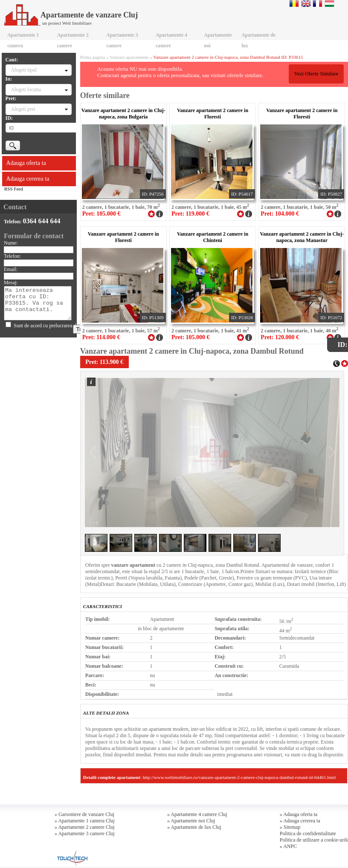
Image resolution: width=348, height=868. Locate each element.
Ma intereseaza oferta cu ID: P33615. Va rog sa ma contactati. (38, 303)
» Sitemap (290, 827)
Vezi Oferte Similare (316, 74)
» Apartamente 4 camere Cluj (197, 814)
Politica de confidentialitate (308, 833)
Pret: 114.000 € (101, 337)
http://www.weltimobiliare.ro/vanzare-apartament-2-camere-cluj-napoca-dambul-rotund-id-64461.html (239, 777)
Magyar (329, 3)
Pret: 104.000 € (280, 214)
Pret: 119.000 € (190, 214)
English (306, 3)
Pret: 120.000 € (280, 337)
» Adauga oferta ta (299, 814)
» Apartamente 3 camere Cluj (85, 833)
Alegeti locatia (26, 89)
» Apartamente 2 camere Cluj (85, 827)
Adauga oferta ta (26, 163)
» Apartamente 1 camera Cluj (85, 821)
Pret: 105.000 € (101, 214)
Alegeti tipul (24, 70)
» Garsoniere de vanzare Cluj (84, 814)
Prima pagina (93, 57)
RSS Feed (14, 189)
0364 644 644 (42, 221)
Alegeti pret (23, 109)
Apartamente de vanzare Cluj (71, 15)
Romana (294, 3)
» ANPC (288, 846)
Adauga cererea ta (28, 179)
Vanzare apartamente (129, 57)
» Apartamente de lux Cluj (194, 827)
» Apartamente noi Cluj (191, 821)
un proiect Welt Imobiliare (67, 23)
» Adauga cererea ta (300, 821)
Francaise (318, 3)
